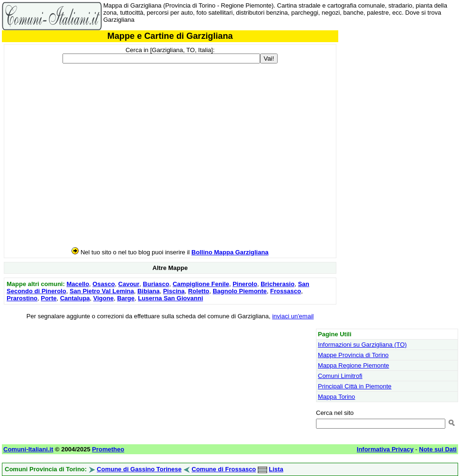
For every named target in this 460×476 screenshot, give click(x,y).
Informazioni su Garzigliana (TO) (362, 345)
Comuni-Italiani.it (28, 449)
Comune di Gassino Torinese (139, 469)
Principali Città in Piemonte (355, 386)
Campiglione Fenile (201, 284)
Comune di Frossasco (224, 469)
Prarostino (22, 298)
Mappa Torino (337, 397)
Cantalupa (75, 298)
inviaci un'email (293, 316)
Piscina (174, 291)
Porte (49, 298)
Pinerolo (245, 284)
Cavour (129, 284)
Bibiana (149, 291)
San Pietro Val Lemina (102, 291)
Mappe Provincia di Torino (353, 355)
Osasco (104, 284)
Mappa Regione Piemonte (353, 365)
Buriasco (156, 284)
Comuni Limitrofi (340, 376)
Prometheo (108, 449)
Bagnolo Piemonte (240, 291)
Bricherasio (278, 284)
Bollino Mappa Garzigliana (230, 252)
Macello (78, 284)
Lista (276, 469)
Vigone (104, 298)
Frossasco (285, 291)
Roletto (199, 291)
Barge (126, 298)
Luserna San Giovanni (170, 298)
